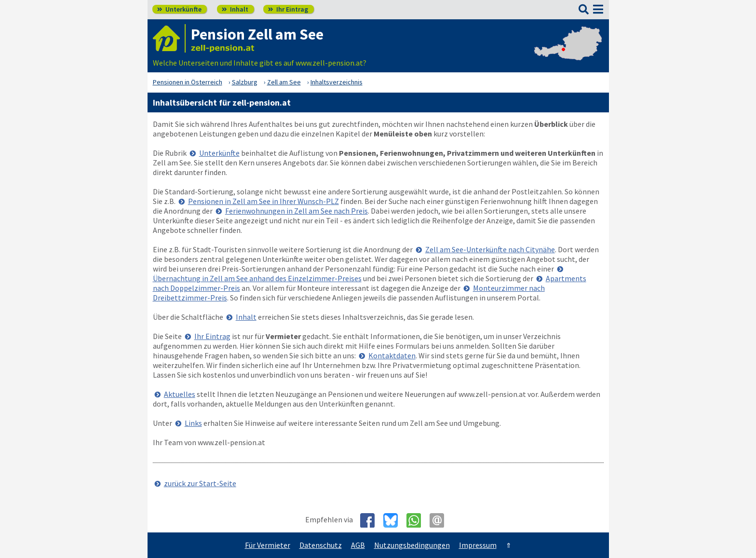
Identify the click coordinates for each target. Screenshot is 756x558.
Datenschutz (321, 545)
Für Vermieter (268, 545)
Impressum (478, 545)
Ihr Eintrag (288, 9)
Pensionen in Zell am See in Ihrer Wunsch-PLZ (263, 201)
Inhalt (235, 9)
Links (193, 423)
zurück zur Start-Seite (200, 483)
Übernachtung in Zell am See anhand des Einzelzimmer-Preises (257, 278)
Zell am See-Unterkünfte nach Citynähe (490, 249)
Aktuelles (180, 394)
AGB (358, 545)
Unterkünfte (179, 9)
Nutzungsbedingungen (412, 545)
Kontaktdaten (392, 355)
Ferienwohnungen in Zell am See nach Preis (297, 211)
